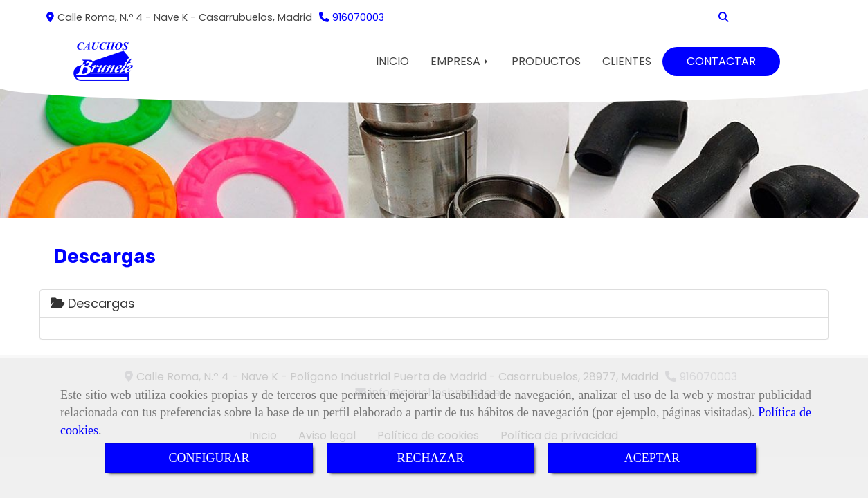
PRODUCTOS (546, 61)
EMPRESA (460, 61)
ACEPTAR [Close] (652, 458)
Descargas (93, 303)
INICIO (392, 61)
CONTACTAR (721, 61)
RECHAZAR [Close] (430, 458)
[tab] (434, 304)
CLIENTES (627, 61)
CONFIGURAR (209, 458)
